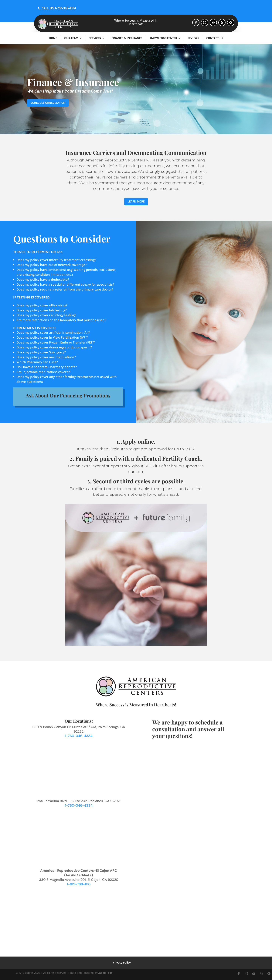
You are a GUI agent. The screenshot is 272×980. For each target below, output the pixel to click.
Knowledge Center (163, 38)
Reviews (193, 38)
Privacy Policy (122, 962)
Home (53, 38)
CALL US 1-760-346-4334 (59, 8)
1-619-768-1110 (79, 884)
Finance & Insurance (127, 38)
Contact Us (215, 38)
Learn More (136, 202)
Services (95, 38)
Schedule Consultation (48, 103)
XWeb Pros (105, 973)
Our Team (71, 38)
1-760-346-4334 (79, 736)
